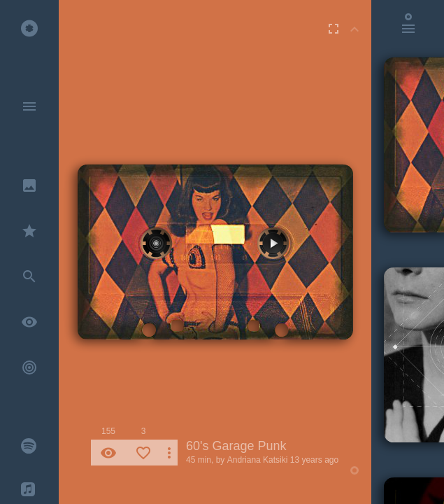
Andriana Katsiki (258, 460)
